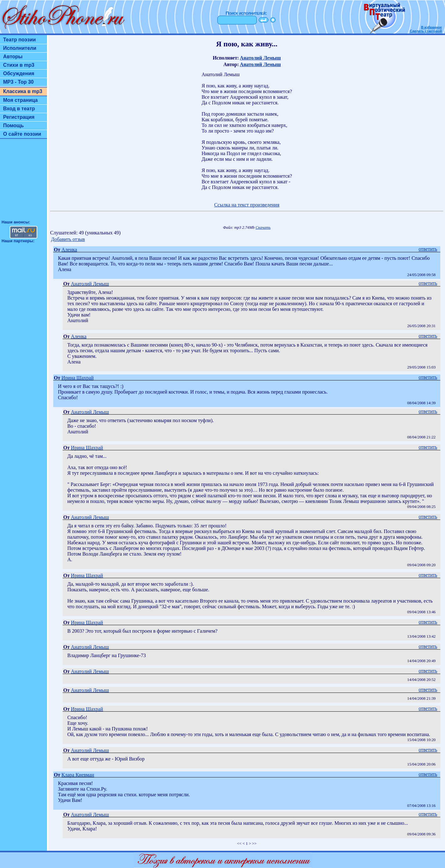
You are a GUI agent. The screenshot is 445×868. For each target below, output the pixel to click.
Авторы (13, 57)
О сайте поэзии (22, 134)
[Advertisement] (23, 182)
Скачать (263, 227)
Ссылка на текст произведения (247, 205)
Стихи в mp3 (19, 65)
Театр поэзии (19, 40)
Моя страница (21, 100)
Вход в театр (19, 109)
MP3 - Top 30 (18, 82)
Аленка (69, 250)
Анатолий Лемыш (260, 58)
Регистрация (19, 117)
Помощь (13, 125)
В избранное (431, 27)
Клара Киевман (78, 775)
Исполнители (20, 48)
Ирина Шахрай (78, 378)
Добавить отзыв (68, 239)
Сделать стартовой (426, 31)
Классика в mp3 (23, 91)
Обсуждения (19, 73)
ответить (428, 249)
